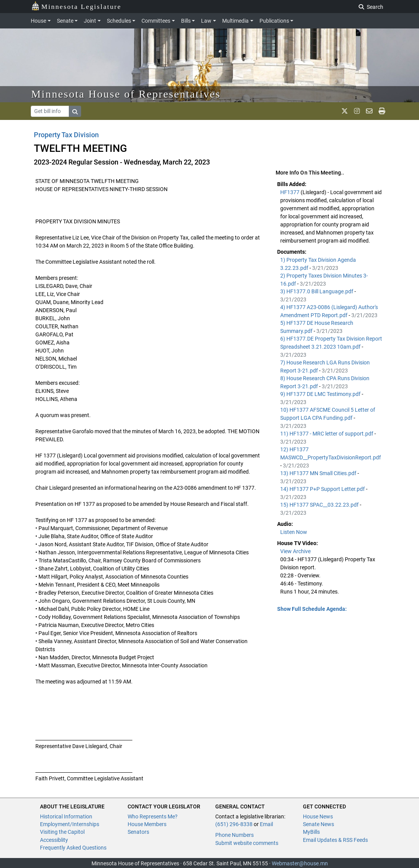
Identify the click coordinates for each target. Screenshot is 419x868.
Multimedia (235, 21)
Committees (156, 21)
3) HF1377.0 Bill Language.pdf (317, 291)
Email (266, 824)
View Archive (295, 551)
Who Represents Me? (153, 816)
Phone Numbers (234, 835)
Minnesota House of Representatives (126, 94)
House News (318, 816)
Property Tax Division (66, 135)
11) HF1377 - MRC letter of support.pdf (327, 434)
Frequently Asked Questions (73, 848)
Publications (274, 21)
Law (206, 21)
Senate (65, 21)
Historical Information (66, 816)
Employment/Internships (70, 824)
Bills (186, 21)
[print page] (382, 111)
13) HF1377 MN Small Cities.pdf (319, 473)
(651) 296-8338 (234, 824)
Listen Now (294, 532)
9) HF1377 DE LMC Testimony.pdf (321, 394)
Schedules (119, 21)
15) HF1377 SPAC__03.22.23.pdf (320, 505)
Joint (90, 21)
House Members (147, 824)
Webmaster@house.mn (300, 863)
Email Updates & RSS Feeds (335, 840)
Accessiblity (54, 840)
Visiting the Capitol (62, 832)
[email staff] (369, 111)
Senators (138, 832)
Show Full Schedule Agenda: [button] (312, 609)
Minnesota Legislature (76, 6)
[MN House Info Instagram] (357, 111)
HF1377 (290, 192)
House (38, 21)
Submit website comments (247, 843)
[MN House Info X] (345, 111)
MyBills (311, 832)
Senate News (318, 824)
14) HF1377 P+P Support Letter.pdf (323, 489)
